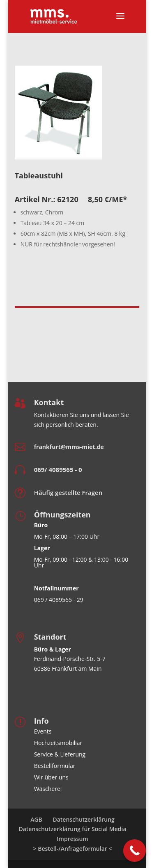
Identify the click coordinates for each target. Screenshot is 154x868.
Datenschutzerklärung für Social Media (72, 829)
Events (43, 731)
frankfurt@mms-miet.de (69, 447)
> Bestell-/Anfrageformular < (73, 849)
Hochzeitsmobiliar (58, 743)
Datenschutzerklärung (83, 819)
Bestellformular (55, 766)
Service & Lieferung (60, 754)
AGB (36, 819)
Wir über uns (51, 777)
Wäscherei (48, 789)
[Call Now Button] (134, 851)
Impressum (72, 839)
